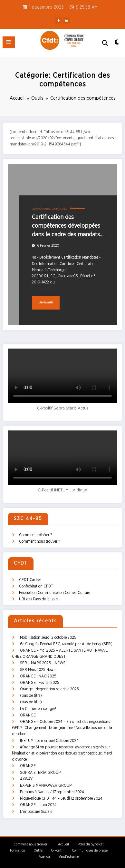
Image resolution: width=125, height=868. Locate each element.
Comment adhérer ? (35, 535)
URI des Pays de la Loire (39, 599)
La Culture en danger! (38, 709)
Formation (18, 851)
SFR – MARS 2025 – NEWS (43, 663)
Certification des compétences (49, 209)
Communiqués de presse (90, 851)
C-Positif (57, 851)
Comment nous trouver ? (39, 541)
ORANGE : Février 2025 (40, 683)
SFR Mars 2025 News (38, 670)
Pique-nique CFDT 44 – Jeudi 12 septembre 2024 (61, 798)
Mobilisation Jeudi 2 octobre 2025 (48, 637)
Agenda (44, 857)
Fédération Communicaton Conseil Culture (54, 593)
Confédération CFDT (36, 586)
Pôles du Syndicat (91, 844)
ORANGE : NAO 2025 (38, 676)
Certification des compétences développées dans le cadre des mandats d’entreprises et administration (66, 227)
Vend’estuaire (69, 857)
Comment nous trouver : (32, 844)
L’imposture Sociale (36, 812)
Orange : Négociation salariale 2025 (49, 689)
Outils (38, 851)
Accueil (63, 844)
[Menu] (9, 42)
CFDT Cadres (30, 580)
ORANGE (28, 715)
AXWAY (26, 779)
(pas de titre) (31, 695)
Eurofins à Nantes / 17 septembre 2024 (52, 792)
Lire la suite (46, 303)
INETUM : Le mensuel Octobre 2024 (49, 741)
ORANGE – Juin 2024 (38, 805)
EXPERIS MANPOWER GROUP (46, 785)
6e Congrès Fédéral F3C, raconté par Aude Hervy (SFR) (66, 644)
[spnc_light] (117, 44)
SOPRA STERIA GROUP (40, 773)
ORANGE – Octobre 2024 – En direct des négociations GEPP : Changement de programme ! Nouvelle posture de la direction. (62, 728)
